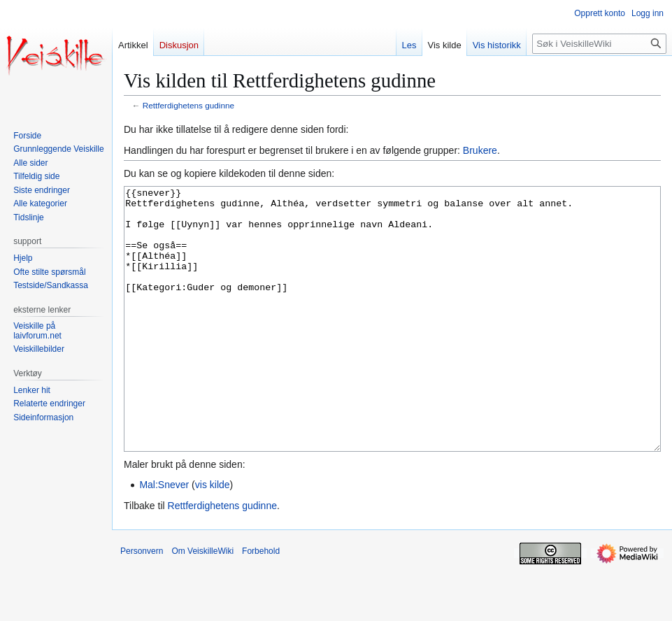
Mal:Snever (164, 537)
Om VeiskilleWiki (202, 604)
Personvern (142, 604)
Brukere (480, 150)
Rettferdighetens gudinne (188, 105)
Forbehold (261, 604)
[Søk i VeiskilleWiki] (599, 44)
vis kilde (213, 537)
